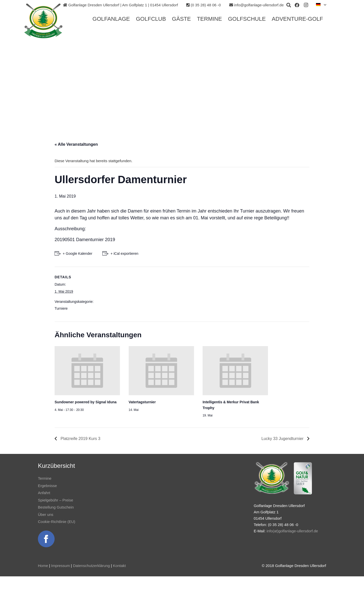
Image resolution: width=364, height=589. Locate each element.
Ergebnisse (47, 486)
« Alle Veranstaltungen (76, 144)
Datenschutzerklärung (92, 566)
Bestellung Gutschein (56, 507)
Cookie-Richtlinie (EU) (57, 522)
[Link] (45, 21)
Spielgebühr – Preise (55, 500)
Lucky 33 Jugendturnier (283, 439)
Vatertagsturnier (142, 402)
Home (43, 566)
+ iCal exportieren (124, 254)
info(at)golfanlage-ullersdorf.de (292, 531)
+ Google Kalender (77, 254)
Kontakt (119, 566)
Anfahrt (44, 493)
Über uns (46, 514)
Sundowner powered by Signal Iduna (86, 402)
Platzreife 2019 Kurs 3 (80, 439)
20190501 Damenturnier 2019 (85, 240)
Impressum (60, 566)
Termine (45, 478)
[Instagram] (306, 5)
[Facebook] (297, 5)
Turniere (61, 308)
